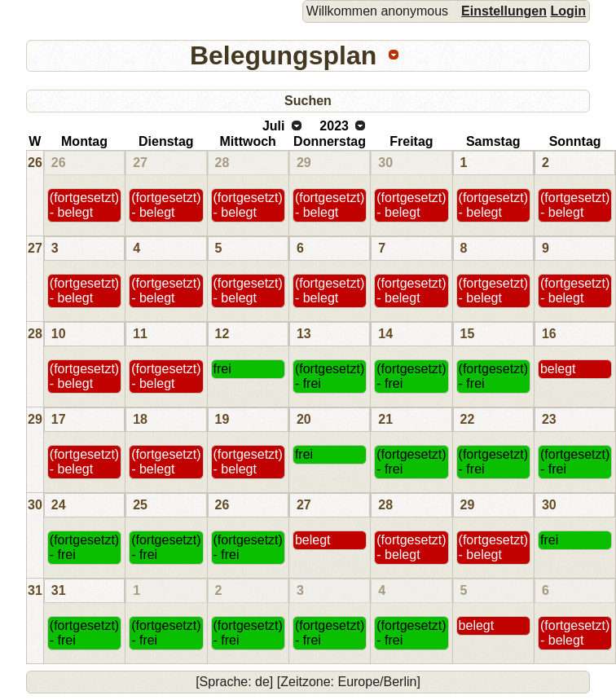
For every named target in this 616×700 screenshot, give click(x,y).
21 (385, 419)
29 (304, 163)
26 (35, 163)
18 (140, 419)
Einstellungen (504, 11)
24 (59, 505)
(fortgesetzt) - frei (330, 376)
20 (304, 419)
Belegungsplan (283, 55)
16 (549, 334)
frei (222, 369)
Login (568, 11)
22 (468, 419)
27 (140, 163)
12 (222, 334)
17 (59, 419)
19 (222, 419)
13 (304, 334)
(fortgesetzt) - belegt (84, 205)
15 (468, 334)
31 (35, 590)
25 (140, 505)
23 (549, 419)
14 (385, 334)
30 (385, 163)
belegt (558, 369)
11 (140, 334)
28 (222, 163)
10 (59, 334)
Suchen (308, 101)
